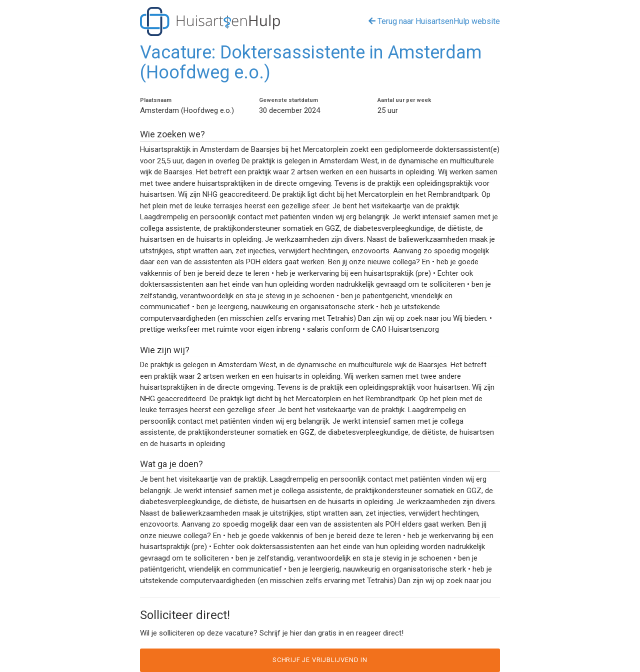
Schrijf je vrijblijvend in (320, 660)
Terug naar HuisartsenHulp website (434, 21)
